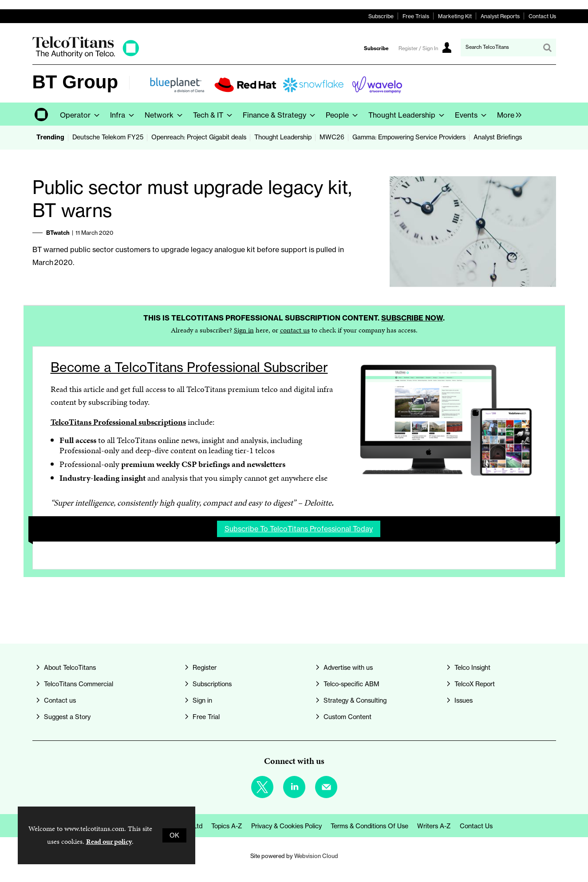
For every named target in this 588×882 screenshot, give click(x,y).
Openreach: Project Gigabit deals (199, 137)
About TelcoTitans (70, 668)
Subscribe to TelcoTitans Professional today (299, 529)
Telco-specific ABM (351, 684)
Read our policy (109, 841)
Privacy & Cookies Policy (286, 826)
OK (174, 835)
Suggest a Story (67, 717)
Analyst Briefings (498, 137)
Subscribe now (412, 318)
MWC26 (332, 137)
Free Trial (206, 717)
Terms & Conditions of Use (369, 826)
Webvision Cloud (316, 856)
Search (547, 47)
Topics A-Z (227, 826)
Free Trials (416, 16)
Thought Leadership (283, 137)
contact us (295, 330)
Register (205, 668)
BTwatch (58, 233)
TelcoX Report (475, 684)
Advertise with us (348, 668)
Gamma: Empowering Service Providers (409, 137)
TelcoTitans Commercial (79, 684)
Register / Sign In (418, 48)
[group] (507, 114)
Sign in (244, 330)
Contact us (60, 700)
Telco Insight (472, 668)
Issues (464, 700)
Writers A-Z (434, 826)
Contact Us (542, 16)
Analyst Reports (500, 16)
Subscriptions (212, 684)
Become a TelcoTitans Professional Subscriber (189, 367)
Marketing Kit (455, 16)
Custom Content (347, 717)
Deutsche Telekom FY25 (108, 137)
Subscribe (381, 16)
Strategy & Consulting (355, 700)
